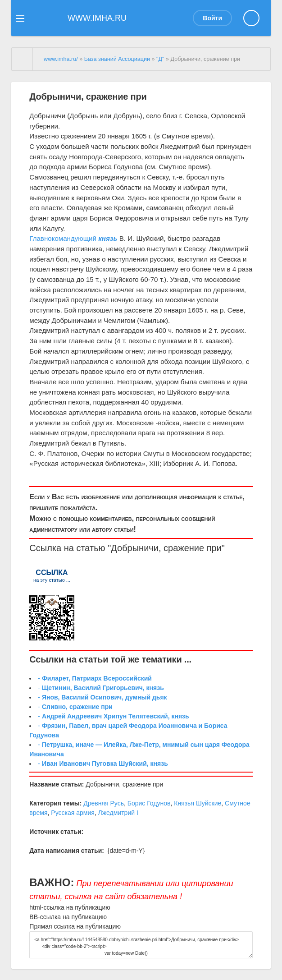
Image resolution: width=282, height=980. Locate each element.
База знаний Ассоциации (117, 59)
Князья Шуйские (198, 803)
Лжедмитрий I (118, 813)
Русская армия (73, 813)
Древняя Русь (104, 803)
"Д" (160, 59)
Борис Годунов (149, 803)
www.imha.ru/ (61, 59)
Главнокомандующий (63, 238)
